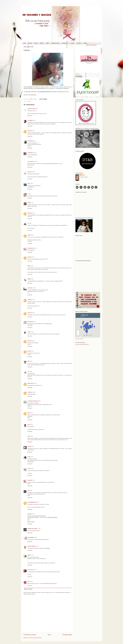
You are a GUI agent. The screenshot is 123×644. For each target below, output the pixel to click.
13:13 (33, 300)
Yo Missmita (30, 141)
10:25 (35, 153)
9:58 (34, 120)
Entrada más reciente (30, 635)
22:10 (33, 447)
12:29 (32, 266)
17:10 (32, 555)
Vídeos (85, 43)
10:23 (34, 141)
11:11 (32, 203)
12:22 (36, 248)
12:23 (33, 257)
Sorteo (73, 43)
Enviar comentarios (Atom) (35, 638)
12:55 (34, 288)
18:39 (34, 392)
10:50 (32, 184)
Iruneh (29, 332)
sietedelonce (30, 153)
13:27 (34, 322)
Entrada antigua (67, 635)
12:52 (32, 279)
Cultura (30, 43)
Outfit (47, 43)
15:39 (33, 341)
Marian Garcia (31, 383)
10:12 (38, 502)
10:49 (33, 172)
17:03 (35, 383)
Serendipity (30, 120)
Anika (29, 457)
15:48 (36, 537)
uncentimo (30, 288)
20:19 (32, 425)
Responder (30, 116)
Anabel (29, 235)
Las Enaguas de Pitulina (33, 401)
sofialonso (30, 392)
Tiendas (79, 43)
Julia (28, 491)
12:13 (33, 213)
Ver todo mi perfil (84, 177)
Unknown (30, 131)
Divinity (29, 351)
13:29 (37, 546)
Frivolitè (29, 447)
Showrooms (65, 43)
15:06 (32, 332)
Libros (36, 43)
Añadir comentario (28, 589)
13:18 (39, 529)
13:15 (33, 313)
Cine (24, 43)
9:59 (33, 131)
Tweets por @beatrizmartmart (82, 344)
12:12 (33, 514)
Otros (29, 101)
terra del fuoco (31, 162)
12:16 (30, 223)
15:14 (31, 581)
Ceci (28, 372)
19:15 (32, 413)
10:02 (31, 491)
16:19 (32, 351)
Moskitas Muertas (32, 546)
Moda (42, 43)
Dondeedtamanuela (32, 502)
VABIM (29, 279)
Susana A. (30, 172)
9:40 (37, 109)
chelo (29, 436)
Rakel (29, 413)
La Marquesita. (31, 248)
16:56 (31, 372)
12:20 (32, 235)
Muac (29, 184)
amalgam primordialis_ (33, 529)
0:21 (34, 480)
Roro (29, 581)
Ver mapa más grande (79, 339)
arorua (29, 469)
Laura (29, 425)
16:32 (31, 361)
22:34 (32, 457)
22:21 (35, 570)
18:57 (39, 401)
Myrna (29, 266)
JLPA (29, 361)
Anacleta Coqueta (31, 109)
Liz (28, 223)
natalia (29, 203)
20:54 (32, 436)
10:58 (29, 194)
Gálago (29, 555)
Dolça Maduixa (31, 537)
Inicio (49, 635)
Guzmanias (30, 480)
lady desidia (30, 322)
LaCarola (29, 257)
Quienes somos (55, 43)
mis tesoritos (31, 570)
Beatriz (83, 175)
